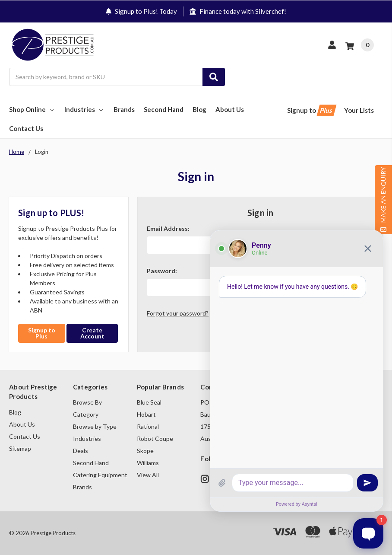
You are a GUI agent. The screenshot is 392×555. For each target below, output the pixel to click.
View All (148, 475)
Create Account (92, 333)
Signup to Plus (42, 333)
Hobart (146, 414)
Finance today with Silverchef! (238, 11)
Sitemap (20, 448)
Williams (148, 463)
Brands (124, 109)
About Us (230, 109)
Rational (148, 426)
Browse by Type (95, 426)
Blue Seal (149, 402)
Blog (199, 109)
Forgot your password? (178, 313)
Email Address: (168, 228)
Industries (84, 109)
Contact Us (26, 128)
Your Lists (359, 110)
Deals (81, 451)
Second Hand (164, 109)
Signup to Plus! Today (141, 11)
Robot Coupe (155, 439)
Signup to (311, 110)
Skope (145, 451)
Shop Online (32, 109)
